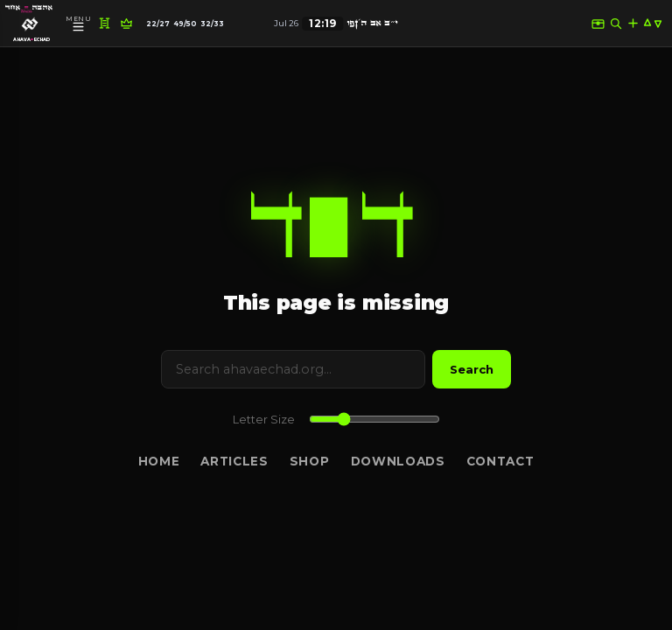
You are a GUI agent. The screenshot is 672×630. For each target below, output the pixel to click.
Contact (500, 461)
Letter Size (264, 420)
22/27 (158, 24)
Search (472, 369)
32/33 (212, 24)
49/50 (185, 24)
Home (159, 461)
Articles (234, 461)
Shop (310, 461)
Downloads (398, 461)
